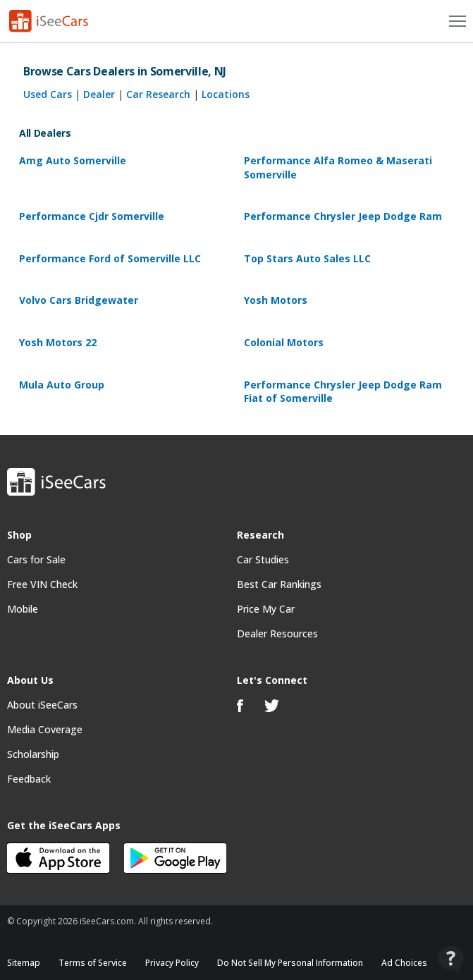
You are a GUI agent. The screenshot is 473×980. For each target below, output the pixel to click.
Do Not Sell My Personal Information (290, 963)
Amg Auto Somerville (73, 160)
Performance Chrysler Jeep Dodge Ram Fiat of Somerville (343, 392)
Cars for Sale (36, 559)
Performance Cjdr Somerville (92, 216)
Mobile (23, 609)
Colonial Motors (284, 342)
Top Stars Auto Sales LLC (307, 258)
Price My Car (266, 609)
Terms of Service (93, 963)
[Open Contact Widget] (451, 959)
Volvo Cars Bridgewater (79, 300)
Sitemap (24, 963)
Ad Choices (404, 963)
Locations (226, 94)
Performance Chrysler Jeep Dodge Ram (343, 216)
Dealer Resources (277, 633)
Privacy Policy (172, 963)
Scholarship (33, 754)
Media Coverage (45, 729)
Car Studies (263, 559)
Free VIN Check (42, 584)
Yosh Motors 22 (58, 342)
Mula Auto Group (62, 385)
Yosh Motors (276, 300)
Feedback (29, 779)
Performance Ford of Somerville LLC (110, 258)
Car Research (158, 94)
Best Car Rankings (279, 584)
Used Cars (48, 94)
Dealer (99, 94)
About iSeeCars (42, 705)
